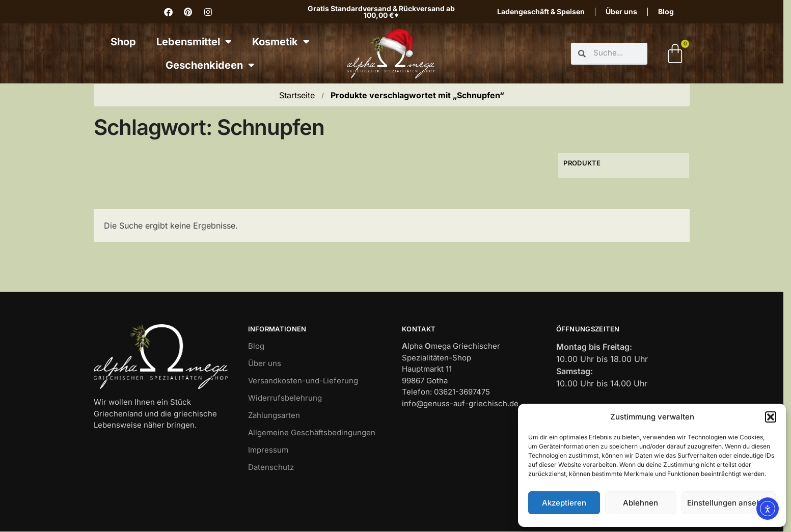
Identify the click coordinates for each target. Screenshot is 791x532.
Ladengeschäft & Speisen (541, 11)
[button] (771, 417)
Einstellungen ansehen (729, 503)
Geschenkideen (210, 65)
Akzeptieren (564, 503)
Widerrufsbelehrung (285, 398)
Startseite (297, 95)
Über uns (621, 11)
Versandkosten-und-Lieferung (303, 381)
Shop (123, 42)
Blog (666, 11)
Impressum (268, 450)
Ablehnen (640, 503)
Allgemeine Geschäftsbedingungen (312, 432)
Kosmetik (281, 42)
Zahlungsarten (274, 415)
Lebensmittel (194, 42)
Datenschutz (271, 467)
